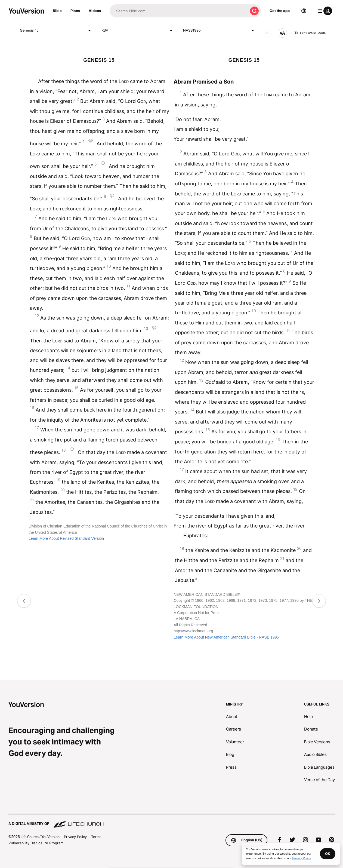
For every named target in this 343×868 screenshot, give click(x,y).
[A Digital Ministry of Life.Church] (172, 821)
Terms (96, 837)
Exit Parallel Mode (310, 33)
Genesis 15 (56, 30)
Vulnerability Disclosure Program (36, 843)
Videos (95, 11)
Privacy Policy (75, 837)
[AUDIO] (267, 33)
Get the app (280, 11)
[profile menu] (324, 11)
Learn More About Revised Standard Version (66, 538)
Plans (75, 11)
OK (328, 854)
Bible (57, 11)
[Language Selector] (304, 11)
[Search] (179, 11)
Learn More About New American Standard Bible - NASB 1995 (226, 637)
